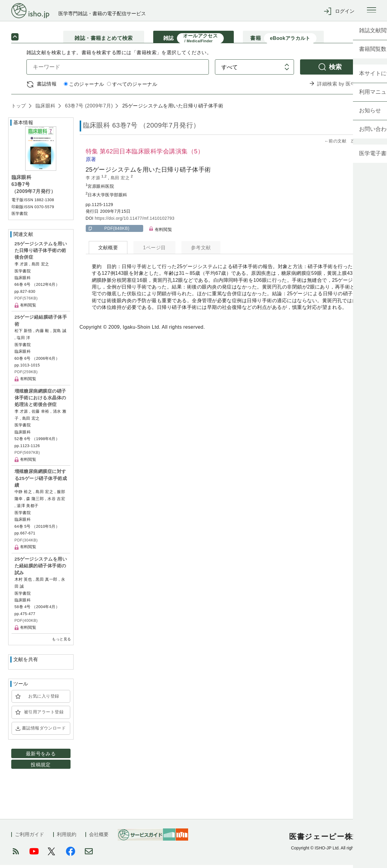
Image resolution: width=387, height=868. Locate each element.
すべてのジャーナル (132, 87)
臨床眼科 (45, 108)
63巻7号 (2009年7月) (88, 108)
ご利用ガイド (29, 837)
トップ (19, 108)
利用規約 (67, 837)
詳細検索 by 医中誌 (339, 87)
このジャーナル (84, 87)
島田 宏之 (121, 181)
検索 (335, 70)
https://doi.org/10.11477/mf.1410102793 (135, 221)
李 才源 (94, 181)
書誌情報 (47, 87)
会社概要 (99, 837)
